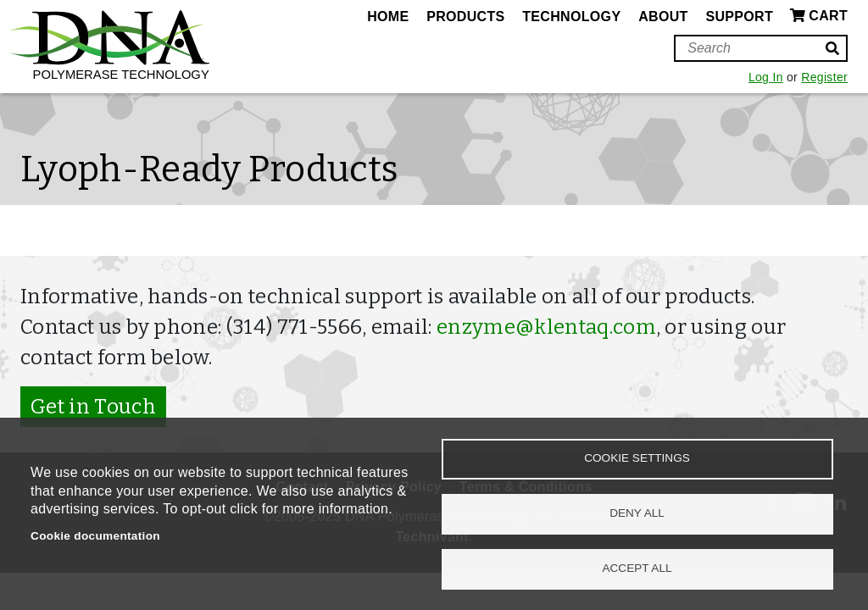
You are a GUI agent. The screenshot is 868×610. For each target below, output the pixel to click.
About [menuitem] (663, 17)
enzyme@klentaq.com (546, 327)
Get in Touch (93, 407)
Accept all (637, 568)
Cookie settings (637, 458)
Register (824, 77)
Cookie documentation (95, 536)
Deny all (637, 513)
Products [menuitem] (465, 17)
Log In (766, 77)
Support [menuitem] (739, 17)
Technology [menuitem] (571, 17)
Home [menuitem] (388, 17)
